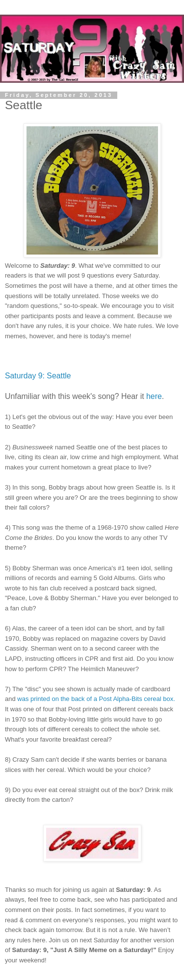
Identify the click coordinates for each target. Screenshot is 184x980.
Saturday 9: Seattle (38, 376)
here (154, 396)
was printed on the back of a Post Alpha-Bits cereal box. (96, 699)
